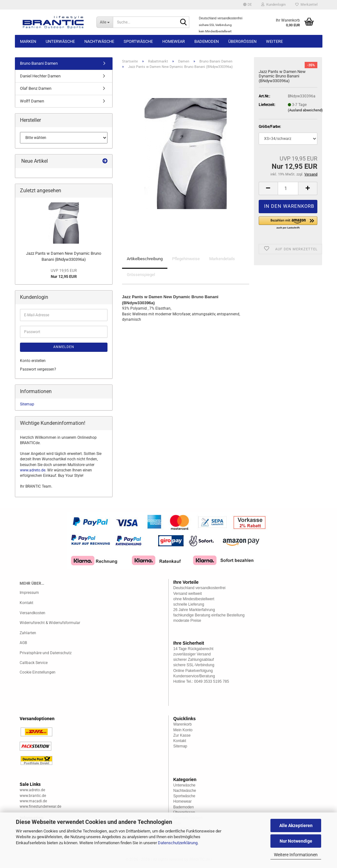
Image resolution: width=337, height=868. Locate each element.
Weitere (274, 41)
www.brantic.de (33, 796)
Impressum (29, 593)
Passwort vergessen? (38, 369)
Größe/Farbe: (270, 127)
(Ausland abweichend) (305, 110)
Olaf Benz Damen (36, 88)
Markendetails (222, 259)
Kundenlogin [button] (273, 5)
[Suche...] (105, 22)
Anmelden (64, 347)
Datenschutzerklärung (178, 843)
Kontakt (26, 603)
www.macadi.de (33, 801)
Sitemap (27, 404)
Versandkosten (32, 613)
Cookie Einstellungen (38, 672)
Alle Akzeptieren (296, 825)
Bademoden (207, 41)
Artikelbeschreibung (145, 259)
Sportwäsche (138, 41)
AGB (23, 643)
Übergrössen (242, 41)
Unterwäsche (60, 41)
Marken (28, 41)
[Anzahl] (288, 188)
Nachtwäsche (99, 41)
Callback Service (34, 663)
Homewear (174, 41)
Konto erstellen (33, 361)
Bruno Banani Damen (39, 63)
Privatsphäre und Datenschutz (46, 653)
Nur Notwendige (296, 841)
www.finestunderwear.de (40, 806)
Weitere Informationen (296, 855)
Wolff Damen (32, 101)
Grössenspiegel (141, 275)
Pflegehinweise (186, 259)
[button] (247, 5)
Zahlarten (28, 633)
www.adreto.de (33, 470)
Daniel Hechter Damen (40, 76)
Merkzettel (306, 5)
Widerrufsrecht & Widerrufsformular (50, 623)
